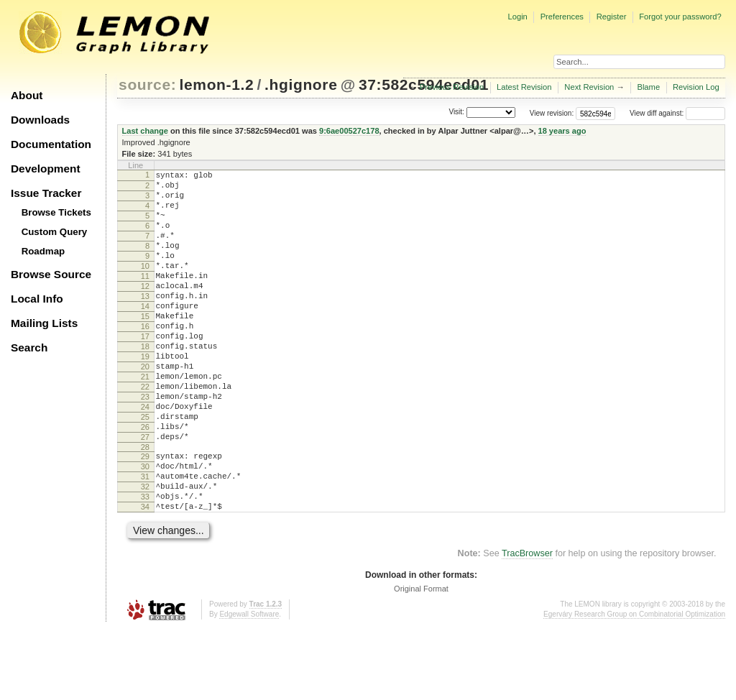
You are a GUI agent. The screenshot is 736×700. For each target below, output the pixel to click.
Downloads (40, 120)
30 (145, 527)
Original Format (421, 660)
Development (46, 169)
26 (145, 481)
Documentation (51, 144)
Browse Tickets (56, 212)
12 (145, 310)
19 (145, 395)
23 (145, 444)
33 (145, 563)
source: (147, 84)
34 (145, 576)
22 (145, 432)
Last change (145, 131)
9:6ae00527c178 (349, 131)
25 (145, 469)
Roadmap (43, 251)
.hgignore (301, 84)
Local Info (37, 299)
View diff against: (677, 113)
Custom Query (55, 232)
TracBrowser (527, 625)
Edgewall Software (249, 685)
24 (145, 456)
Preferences (562, 17)
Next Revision (589, 87)
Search (29, 347)
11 (145, 298)
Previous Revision (452, 87)
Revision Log (696, 87)
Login (517, 17)
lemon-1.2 (217, 84)
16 (145, 359)
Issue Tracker (46, 193)
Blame (648, 87)
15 (145, 346)
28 (145, 505)
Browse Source (51, 274)
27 (145, 493)
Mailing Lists (44, 323)
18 (145, 383)
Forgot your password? (680, 17)
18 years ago (562, 131)
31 (145, 539)
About (27, 95)
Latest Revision (524, 87)
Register (612, 17)
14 (145, 334)
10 (145, 285)
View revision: (552, 113)
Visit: (456, 112)
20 (145, 407)
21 (145, 420)
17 (145, 371)
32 (145, 551)
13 (145, 322)
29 (145, 515)
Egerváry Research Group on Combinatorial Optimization (634, 685)
